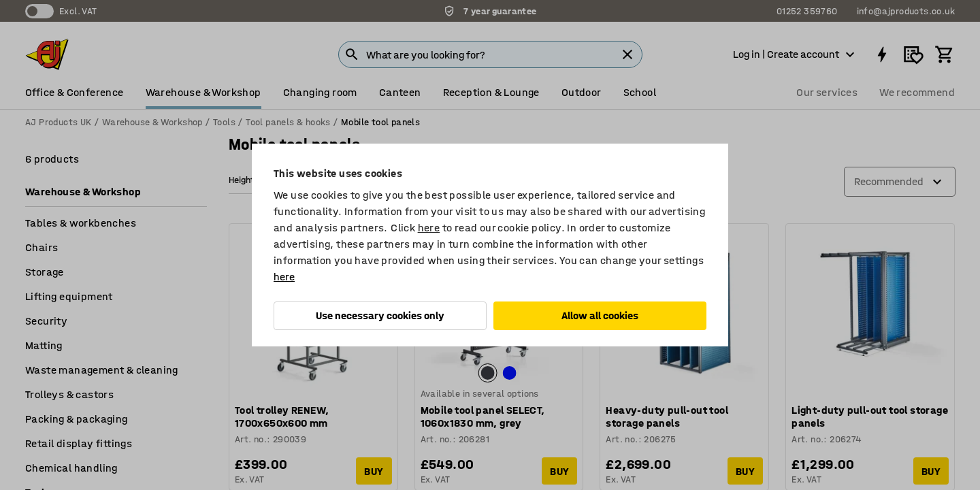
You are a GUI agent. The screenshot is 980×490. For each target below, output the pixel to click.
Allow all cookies (600, 315)
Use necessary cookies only (380, 315)
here (429, 228)
